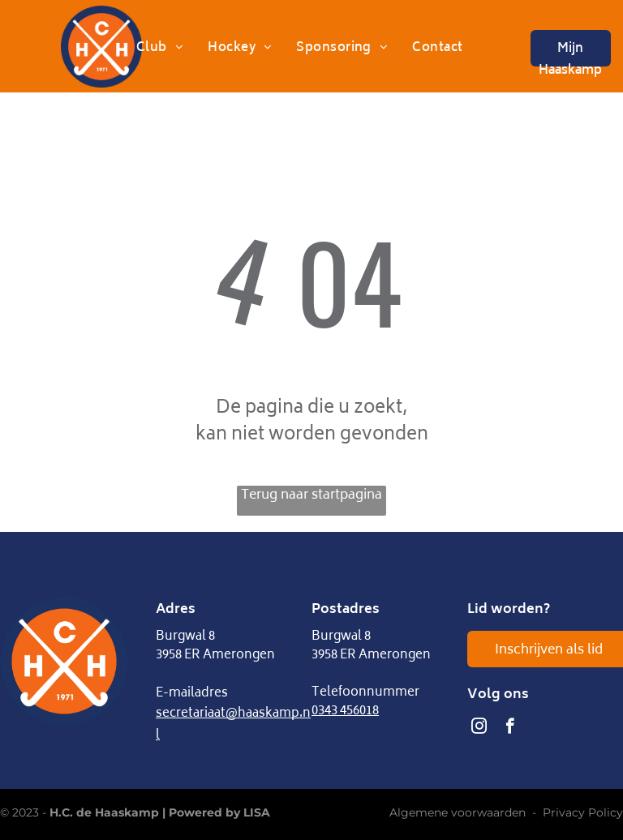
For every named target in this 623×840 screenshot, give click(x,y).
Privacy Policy (583, 812)
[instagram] (479, 728)
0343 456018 (345, 711)
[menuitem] (160, 49)
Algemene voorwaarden (458, 812)
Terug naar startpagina (311, 496)
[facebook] (510, 728)
